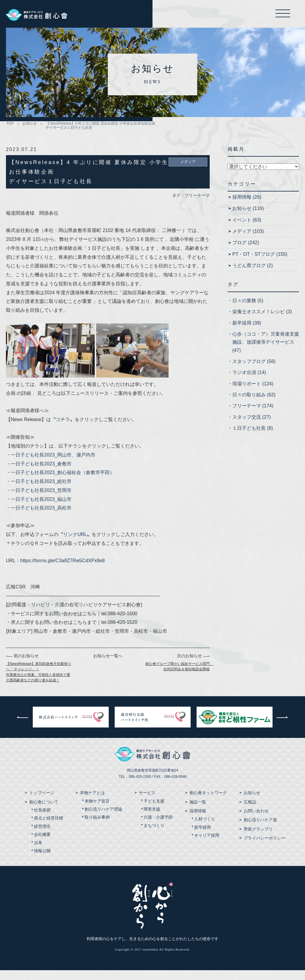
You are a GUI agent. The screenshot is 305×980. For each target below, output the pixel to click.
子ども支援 (154, 811)
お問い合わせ (256, 821)
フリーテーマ (197, 205)
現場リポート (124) (253, 394)
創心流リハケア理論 (103, 819)
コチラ (63, 429)
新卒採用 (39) (247, 333)
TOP (10, 125)
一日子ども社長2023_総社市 (41, 491)
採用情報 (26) (247, 207)
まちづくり (154, 835)
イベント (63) (247, 230)
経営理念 (42, 836)
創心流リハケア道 (260, 830)
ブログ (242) (246, 253)
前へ (23, 727)
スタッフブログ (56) (254, 371)
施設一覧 (198, 812)
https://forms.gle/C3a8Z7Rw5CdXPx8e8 (63, 570)
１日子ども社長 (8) (253, 438)
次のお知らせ (193, 666)
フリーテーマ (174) (253, 416)
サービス (147, 803)
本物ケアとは (92, 803)
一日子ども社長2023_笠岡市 (41, 500)
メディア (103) (248, 241)
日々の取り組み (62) (254, 405)
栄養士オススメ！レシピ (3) (262, 321)
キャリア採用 (207, 845)
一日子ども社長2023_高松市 (41, 518)
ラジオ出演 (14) (249, 382)
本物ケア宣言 (97, 811)
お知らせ (29, 125)
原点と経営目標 (49, 828)
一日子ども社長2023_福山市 (41, 509)
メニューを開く (279, 15)
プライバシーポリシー (264, 848)
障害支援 (152, 819)
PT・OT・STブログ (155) (260, 264)
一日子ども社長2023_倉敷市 (41, 474)
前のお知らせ (22, 666)
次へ (283, 727)
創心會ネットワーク (208, 803)
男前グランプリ (258, 839)
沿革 (38, 853)
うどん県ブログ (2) (253, 275)
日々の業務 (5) (248, 310)
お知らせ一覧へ (108, 666)
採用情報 (198, 821)
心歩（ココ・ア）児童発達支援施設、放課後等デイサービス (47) (266, 352)
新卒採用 (203, 837)
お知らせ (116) (248, 218)
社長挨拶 (42, 820)
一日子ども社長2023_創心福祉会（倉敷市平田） (63, 483)
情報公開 (42, 861)
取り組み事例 (97, 827)
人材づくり (205, 829)
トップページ (42, 803)
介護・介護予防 (158, 827)
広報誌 (250, 812)
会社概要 (42, 844)
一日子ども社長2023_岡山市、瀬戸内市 (53, 465)
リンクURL (75, 544)
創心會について (44, 812)
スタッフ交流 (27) (252, 427)
